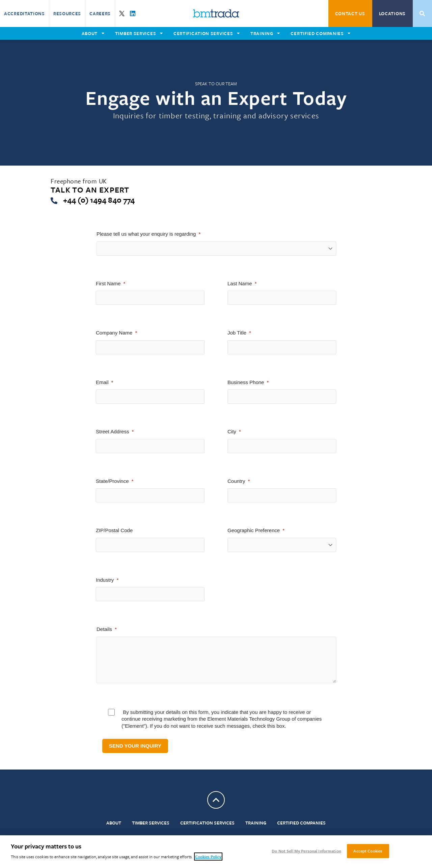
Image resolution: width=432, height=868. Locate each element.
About (114, 823)
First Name (108, 283)
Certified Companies (301, 823)
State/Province (112, 481)
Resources (67, 13)
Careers (100, 13)
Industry (105, 580)
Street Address (112, 431)
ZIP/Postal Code (114, 530)
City (232, 431)
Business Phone (246, 382)
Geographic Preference (254, 530)
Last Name (240, 283)
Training (256, 823)
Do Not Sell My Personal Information (306, 851)
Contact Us (350, 13)
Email (102, 382)
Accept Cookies (368, 851)
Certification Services (207, 823)
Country (236, 481)
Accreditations (24, 13)
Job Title (237, 333)
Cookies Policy (208, 857)
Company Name (114, 333)
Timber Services (151, 823)
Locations (392, 13)
